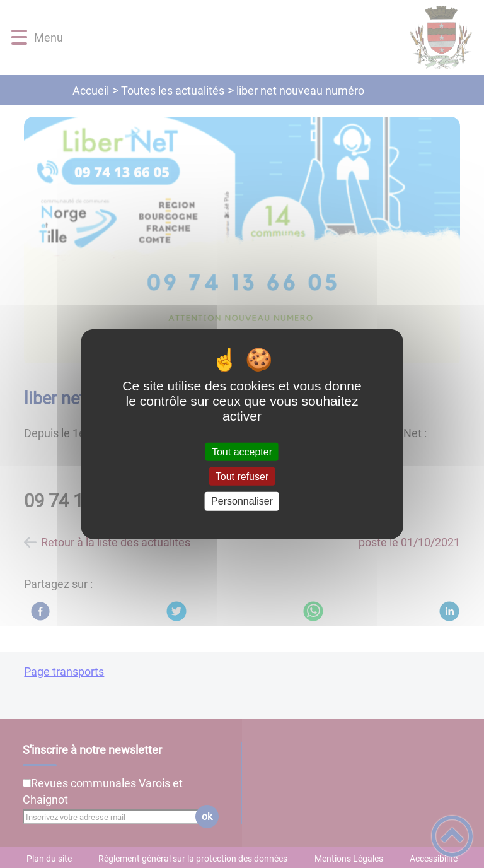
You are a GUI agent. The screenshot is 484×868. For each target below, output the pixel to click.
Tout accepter (242, 452)
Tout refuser (242, 477)
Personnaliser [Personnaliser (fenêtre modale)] (242, 501)
